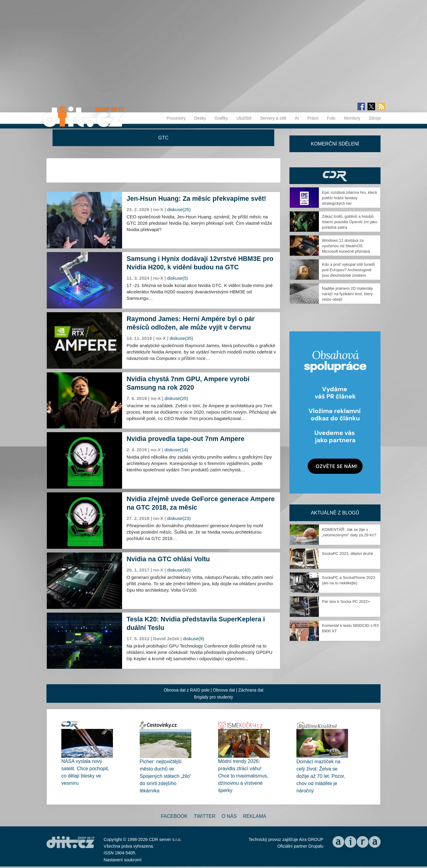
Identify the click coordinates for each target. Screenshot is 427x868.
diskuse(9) (194, 639)
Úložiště (244, 118)
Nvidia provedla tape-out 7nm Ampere (186, 439)
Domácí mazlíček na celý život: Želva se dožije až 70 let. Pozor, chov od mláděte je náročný (321, 776)
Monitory (352, 118)
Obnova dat (224, 690)
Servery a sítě (273, 118)
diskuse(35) (182, 338)
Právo (313, 118)
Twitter (205, 816)
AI (297, 118)
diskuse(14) (176, 450)
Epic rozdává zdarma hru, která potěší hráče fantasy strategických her (349, 198)
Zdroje (375, 118)
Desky (200, 118)
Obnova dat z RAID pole (187, 690)
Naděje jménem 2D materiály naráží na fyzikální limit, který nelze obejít (347, 294)
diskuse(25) (179, 209)
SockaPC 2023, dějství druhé (347, 554)
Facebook (174, 816)
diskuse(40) (179, 570)
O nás (229, 816)
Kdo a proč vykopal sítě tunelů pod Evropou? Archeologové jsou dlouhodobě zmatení (348, 270)
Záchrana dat (251, 690)
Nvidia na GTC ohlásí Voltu (168, 559)
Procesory (176, 118)
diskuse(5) (178, 278)
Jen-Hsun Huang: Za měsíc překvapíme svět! (196, 198)
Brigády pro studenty (213, 697)
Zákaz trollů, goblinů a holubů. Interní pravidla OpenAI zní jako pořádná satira (350, 222)
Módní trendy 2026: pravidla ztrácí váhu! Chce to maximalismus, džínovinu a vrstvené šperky (243, 776)
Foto (331, 118)
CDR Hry (335, 176)
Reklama (254, 816)
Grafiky (221, 118)
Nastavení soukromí (123, 860)
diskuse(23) (179, 518)
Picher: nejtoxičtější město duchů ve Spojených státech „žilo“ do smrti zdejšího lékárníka (166, 776)
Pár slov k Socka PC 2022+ (346, 601)
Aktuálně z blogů (335, 513)
